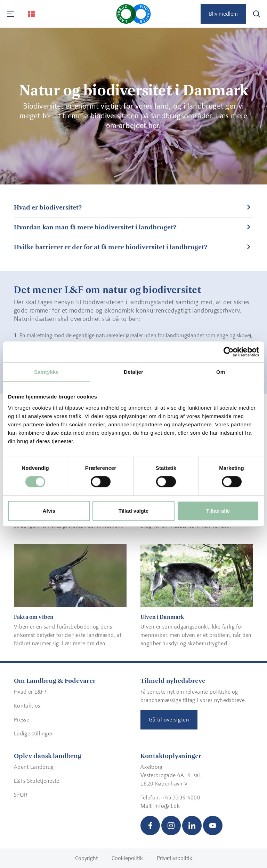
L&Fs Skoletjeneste (37, 781)
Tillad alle (218, 511)
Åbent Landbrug (34, 767)
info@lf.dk (167, 806)
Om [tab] (221, 372)
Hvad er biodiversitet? (48, 207)
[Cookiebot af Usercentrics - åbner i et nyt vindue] (229, 352)
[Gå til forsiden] (134, 14)
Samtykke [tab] (46, 372)
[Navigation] (10, 14)
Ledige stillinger (33, 733)
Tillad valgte (133, 511)
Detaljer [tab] (133, 372)
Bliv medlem (223, 14)
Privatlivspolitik (175, 858)
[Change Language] (31, 14)
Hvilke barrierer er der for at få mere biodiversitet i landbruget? (111, 247)
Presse (22, 720)
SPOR (21, 795)
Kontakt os (27, 706)
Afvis (49, 511)
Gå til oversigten (169, 720)
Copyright (86, 858)
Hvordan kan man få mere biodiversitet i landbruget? (95, 227)
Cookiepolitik (127, 858)
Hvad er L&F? (30, 692)
